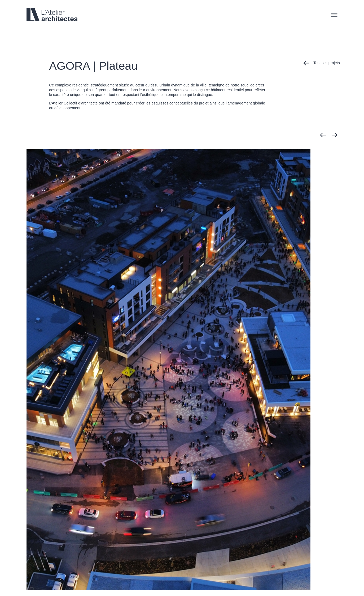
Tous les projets (322, 63)
